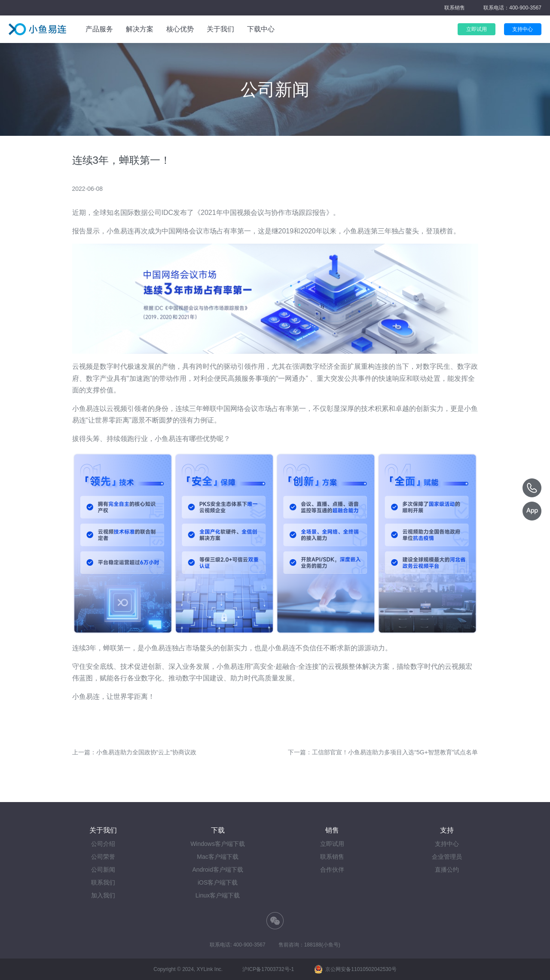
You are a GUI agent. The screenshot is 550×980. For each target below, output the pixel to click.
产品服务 (99, 29)
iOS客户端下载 (218, 882)
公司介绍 (103, 844)
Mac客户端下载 (217, 857)
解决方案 (140, 29)
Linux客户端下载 (218, 895)
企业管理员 (447, 857)
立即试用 (332, 844)
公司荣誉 (103, 857)
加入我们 (103, 895)
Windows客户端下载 (218, 844)
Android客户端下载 (217, 870)
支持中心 (447, 844)
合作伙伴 (332, 870)
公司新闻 (103, 870)
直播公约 (447, 870)
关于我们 (220, 29)
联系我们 (103, 882)
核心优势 (180, 29)
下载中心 (261, 29)
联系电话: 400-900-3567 (237, 945)
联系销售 (455, 8)
